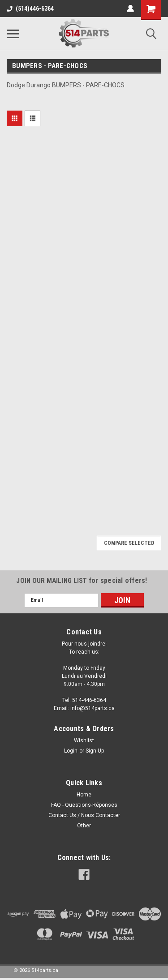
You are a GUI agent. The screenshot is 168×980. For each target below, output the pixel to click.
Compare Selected (129, 543)
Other (84, 826)
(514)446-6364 (30, 9)
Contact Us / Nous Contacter (84, 815)
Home (84, 795)
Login (71, 751)
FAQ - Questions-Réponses (84, 805)
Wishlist (84, 740)
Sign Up (95, 751)
